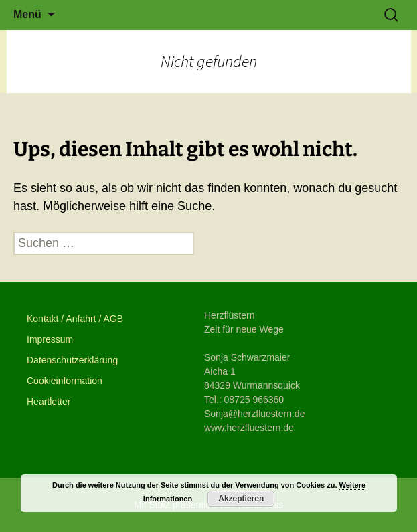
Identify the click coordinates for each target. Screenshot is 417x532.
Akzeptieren (241, 499)
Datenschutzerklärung (72, 360)
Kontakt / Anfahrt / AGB (75, 319)
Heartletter (49, 402)
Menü (27, 14)
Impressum (50, 339)
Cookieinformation (65, 381)
